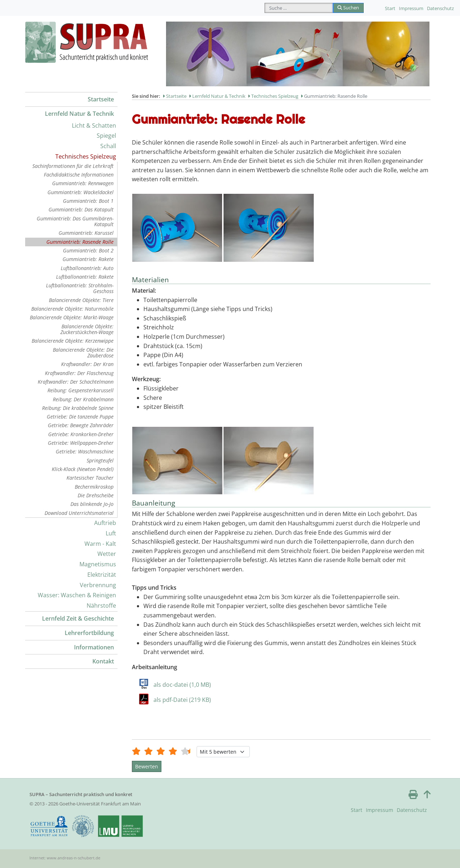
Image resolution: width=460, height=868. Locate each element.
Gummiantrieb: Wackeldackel (80, 192)
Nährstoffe (101, 606)
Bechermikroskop (94, 487)
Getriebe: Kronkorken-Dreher (81, 434)
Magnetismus (98, 564)
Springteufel (100, 460)
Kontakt (103, 661)
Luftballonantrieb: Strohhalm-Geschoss (80, 288)
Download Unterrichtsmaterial (79, 513)
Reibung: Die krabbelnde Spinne (78, 408)
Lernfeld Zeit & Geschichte (78, 618)
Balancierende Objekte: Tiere (81, 300)
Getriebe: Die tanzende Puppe (80, 417)
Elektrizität (102, 575)
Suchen (348, 8)
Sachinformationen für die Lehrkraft (73, 166)
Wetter (107, 554)
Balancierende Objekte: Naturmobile (72, 309)
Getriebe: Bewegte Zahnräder (81, 425)
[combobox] (299, 8)
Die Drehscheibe (96, 495)
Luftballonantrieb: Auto (87, 268)
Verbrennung (98, 585)
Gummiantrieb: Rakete (88, 259)
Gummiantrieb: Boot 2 (88, 250)
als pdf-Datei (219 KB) (182, 700)
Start (390, 8)
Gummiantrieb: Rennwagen (83, 183)
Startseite (101, 99)
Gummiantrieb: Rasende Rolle (80, 242)
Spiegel (106, 136)
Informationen (94, 647)
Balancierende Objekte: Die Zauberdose (83, 353)
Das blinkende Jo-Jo (92, 504)
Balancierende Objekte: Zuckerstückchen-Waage (87, 329)
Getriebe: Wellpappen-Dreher (81, 443)
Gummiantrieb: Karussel (86, 233)
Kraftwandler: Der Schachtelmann (76, 382)
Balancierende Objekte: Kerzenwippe (73, 341)
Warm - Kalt (100, 544)
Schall (108, 146)
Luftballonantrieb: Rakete (85, 277)
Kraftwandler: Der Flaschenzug (79, 373)
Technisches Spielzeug (86, 156)
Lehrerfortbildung (89, 633)
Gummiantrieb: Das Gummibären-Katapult (75, 221)
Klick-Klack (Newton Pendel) (83, 469)
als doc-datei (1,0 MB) (182, 685)
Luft (111, 533)
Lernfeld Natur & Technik (79, 114)
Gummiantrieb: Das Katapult (81, 209)
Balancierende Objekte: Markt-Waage (72, 317)
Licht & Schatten (94, 125)
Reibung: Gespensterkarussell (80, 390)
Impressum (411, 8)
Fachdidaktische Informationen (79, 175)
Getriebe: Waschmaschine (85, 451)
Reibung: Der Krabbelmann (83, 399)
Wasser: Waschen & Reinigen (77, 595)
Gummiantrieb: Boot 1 (88, 201)
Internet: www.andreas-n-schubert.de (65, 858)
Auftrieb (105, 523)
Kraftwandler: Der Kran (87, 364)
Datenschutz (440, 8)
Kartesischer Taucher (90, 478)
